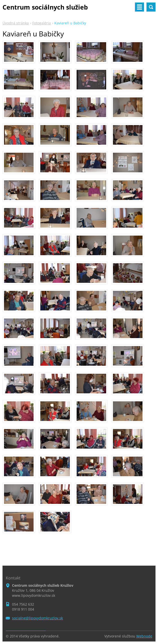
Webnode (144, 636)
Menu (139, 7)
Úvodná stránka (16, 23)
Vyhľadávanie (151, 7)
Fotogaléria (42, 23)
